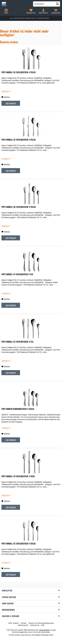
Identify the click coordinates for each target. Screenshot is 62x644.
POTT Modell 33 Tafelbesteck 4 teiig (18, 476)
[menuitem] (56, 11)
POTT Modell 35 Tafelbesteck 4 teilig (18, 72)
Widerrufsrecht (23, 625)
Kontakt (23, 623)
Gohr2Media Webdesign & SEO (43, 635)
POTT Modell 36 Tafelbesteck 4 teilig (19, 207)
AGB (43, 625)
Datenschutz (35, 625)
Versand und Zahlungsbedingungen (41, 623)
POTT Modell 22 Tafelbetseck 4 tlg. (18, 342)
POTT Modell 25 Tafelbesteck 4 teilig (18, 544)
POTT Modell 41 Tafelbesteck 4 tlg (17, 274)
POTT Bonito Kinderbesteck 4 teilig (18, 409)
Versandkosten (44, 630)
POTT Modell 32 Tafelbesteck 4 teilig (18, 140)
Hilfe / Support (13, 623)
